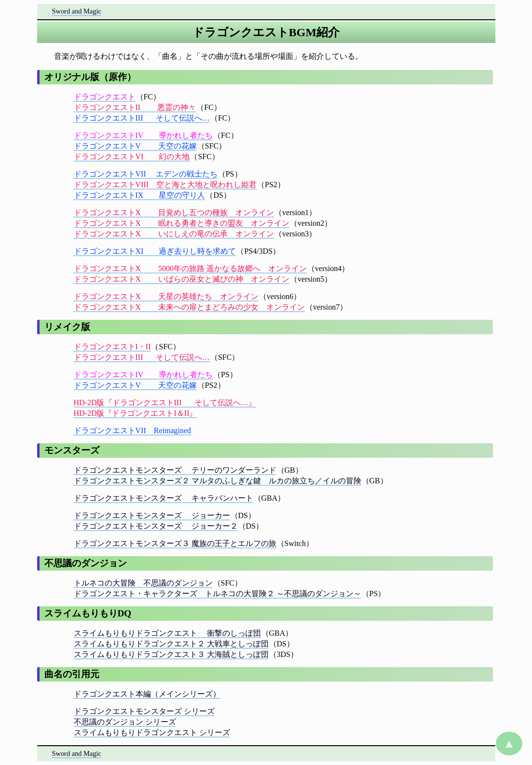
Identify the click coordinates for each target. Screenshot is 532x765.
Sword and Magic (77, 11)
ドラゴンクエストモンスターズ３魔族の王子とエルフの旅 (175, 543)
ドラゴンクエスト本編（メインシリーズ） (147, 694)
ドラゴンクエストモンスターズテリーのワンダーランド (175, 470)
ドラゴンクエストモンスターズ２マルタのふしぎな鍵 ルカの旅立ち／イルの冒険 (218, 481)
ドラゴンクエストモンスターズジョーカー (152, 515)
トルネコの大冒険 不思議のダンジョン (143, 583)
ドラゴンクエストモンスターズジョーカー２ (156, 526)
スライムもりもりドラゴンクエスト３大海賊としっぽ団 (171, 654)
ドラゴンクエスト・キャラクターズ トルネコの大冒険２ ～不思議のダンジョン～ (218, 594)
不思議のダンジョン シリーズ (125, 722)
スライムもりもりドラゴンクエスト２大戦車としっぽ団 (171, 644)
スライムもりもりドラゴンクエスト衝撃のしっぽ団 (167, 633)
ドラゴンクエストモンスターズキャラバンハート (164, 498)
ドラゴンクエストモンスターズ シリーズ (144, 711)
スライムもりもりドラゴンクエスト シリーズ (152, 732)
